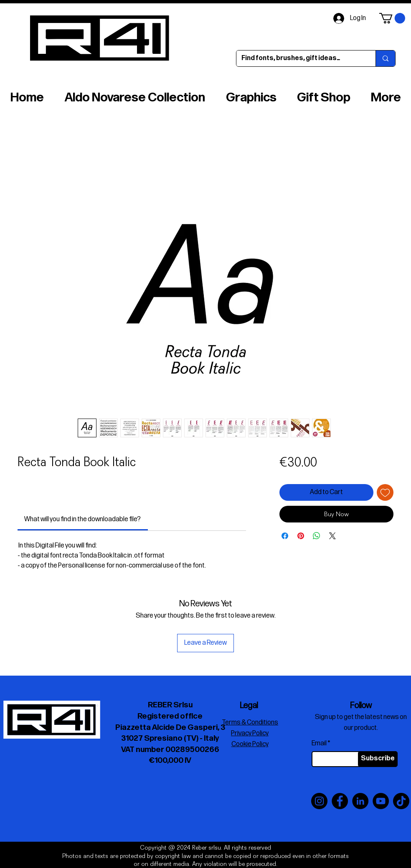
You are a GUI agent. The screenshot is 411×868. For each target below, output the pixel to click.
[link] (82, 519)
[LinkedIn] (360, 801)
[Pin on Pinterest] (301, 536)
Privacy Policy (250, 733)
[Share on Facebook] (285, 536)
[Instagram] (319, 801)
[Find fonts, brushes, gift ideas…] (300, 58)
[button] (392, 18)
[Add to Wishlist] (385, 492)
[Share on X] (332, 536)
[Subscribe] (378, 759)
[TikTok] (401, 801)
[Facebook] (340, 801)
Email (319, 744)
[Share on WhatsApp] (317, 536)
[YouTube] (381, 801)
